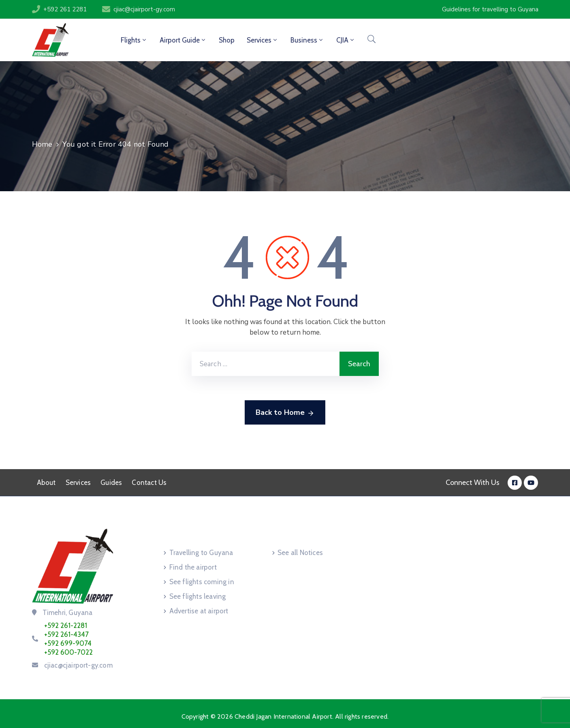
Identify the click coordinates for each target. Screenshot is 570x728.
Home (42, 144)
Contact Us (149, 482)
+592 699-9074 (68, 643)
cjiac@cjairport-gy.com (144, 9)
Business (307, 40)
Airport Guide (183, 40)
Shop (227, 40)
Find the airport (193, 567)
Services (263, 40)
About (46, 482)
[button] (490, 9)
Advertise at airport (199, 611)
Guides (111, 482)
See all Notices (300, 553)
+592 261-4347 (66, 634)
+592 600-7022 (68, 652)
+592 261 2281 (65, 9)
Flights (134, 40)
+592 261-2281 (66, 626)
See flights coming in (202, 582)
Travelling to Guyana (201, 553)
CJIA (346, 40)
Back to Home (285, 413)
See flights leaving (198, 596)
